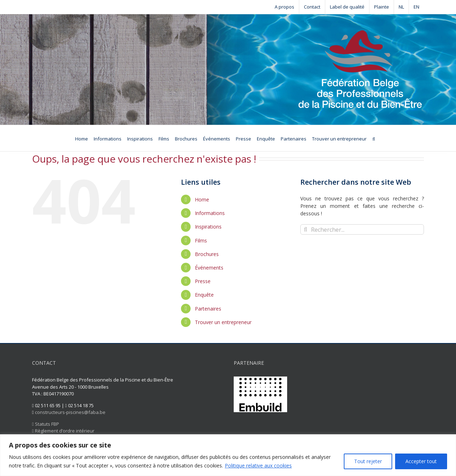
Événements (209, 268)
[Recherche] (374, 138)
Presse (203, 281)
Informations (210, 213)
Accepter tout (421, 461)
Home (202, 199)
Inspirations (208, 227)
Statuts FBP (46, 424)
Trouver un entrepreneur (223, 322)
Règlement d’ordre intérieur (63, 431)
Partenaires (208, 309)
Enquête (204, 295)
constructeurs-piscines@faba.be (70, 412)
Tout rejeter (368, 461)
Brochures (207, 254)
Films (201, 240)
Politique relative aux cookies (258, 465)
